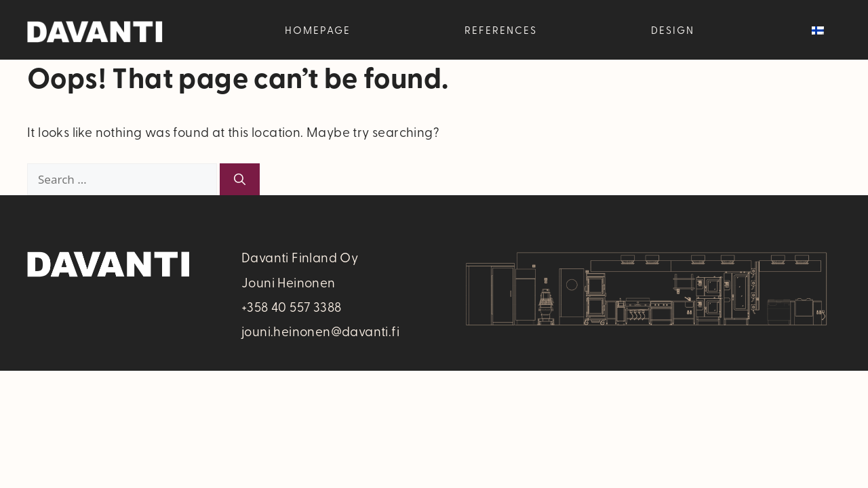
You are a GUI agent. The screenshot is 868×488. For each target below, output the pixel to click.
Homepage (318, 30)
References (501, 30)
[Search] (240, 180)
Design (673, 30)
